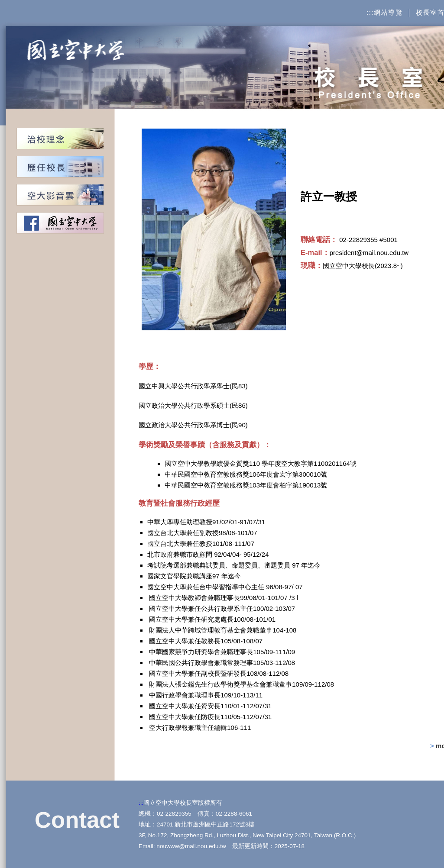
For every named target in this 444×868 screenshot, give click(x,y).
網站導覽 (388, 12)
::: (370, 12)
